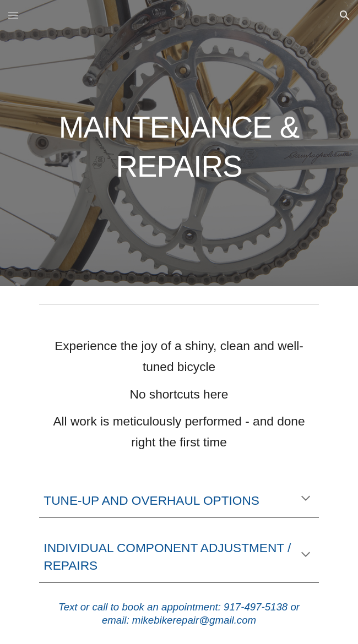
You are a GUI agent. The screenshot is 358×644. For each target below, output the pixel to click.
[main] (179, 143)
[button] (13, 15)
